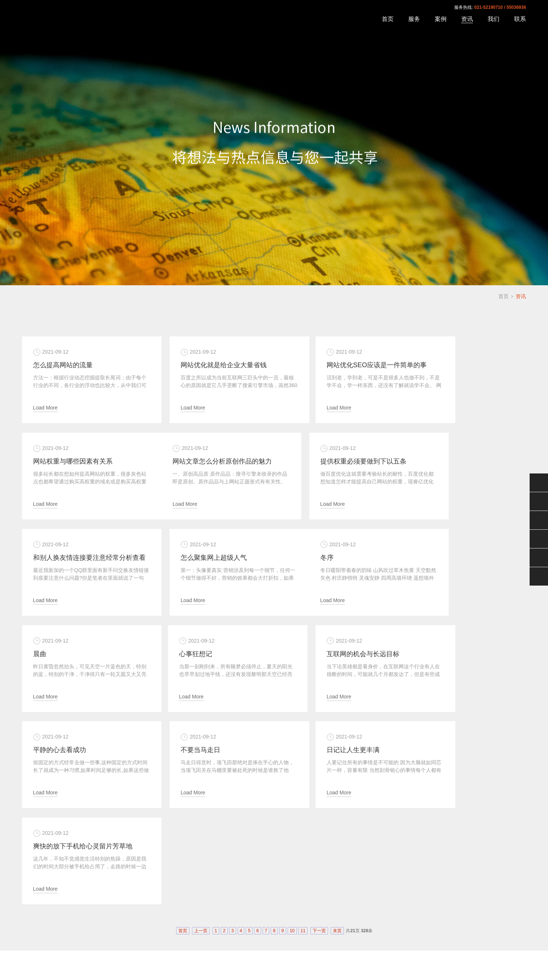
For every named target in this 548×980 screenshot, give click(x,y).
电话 (539, 539)
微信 (539, 483)
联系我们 (255, 916)
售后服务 (539, 520)
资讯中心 (223, 916)
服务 (414, 19)
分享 (539, 576)
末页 (337, 730)
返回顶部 (539, 558)
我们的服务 (193, 916)
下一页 (319, 730)
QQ (539, 501)
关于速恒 (134, 916)
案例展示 (162, 916)
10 (292, 730)
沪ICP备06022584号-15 (503, 959)
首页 (388, 19)
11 (303, 730)
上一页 (201, 730)
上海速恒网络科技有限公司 (76, 18)
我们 (494, 19)
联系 (520, 19)
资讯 (467, 19)
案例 (441, 19)
